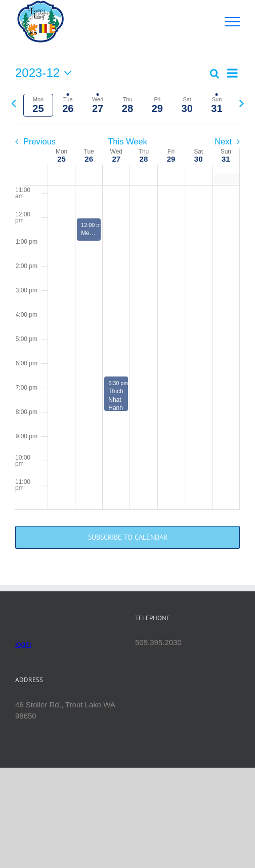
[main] (127, 314)
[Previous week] (13, 103)
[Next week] (242, 103)
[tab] (38, 105)
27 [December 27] (116, 159)
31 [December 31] (226, 159)
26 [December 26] (89, 159)
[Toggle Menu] (232, 22)
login (23, 644)
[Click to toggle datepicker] (46, 73)
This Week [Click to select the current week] (127, 141)
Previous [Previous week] (39, 141)
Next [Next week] (223, 141)
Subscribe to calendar (128, 537)
